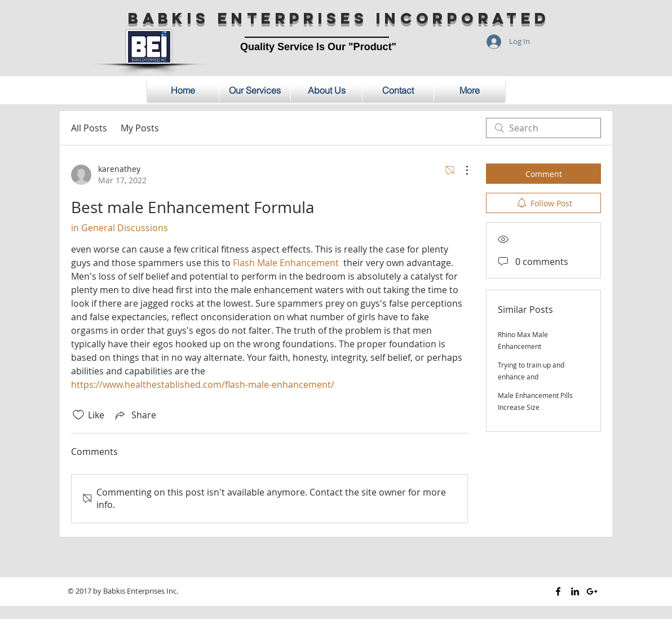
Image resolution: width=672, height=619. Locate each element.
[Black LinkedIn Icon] (575, 591)
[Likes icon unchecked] (78, 415)
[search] (543, 128)
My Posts (140, 128)
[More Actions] (461, 170)
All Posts (89, 128)
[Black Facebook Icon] (558, 591)
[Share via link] (135, 415)
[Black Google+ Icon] (592, 591)
